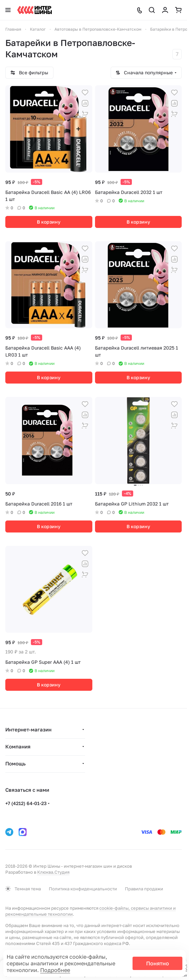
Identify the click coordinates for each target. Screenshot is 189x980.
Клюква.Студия (53, 872)
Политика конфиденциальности (83, 889)
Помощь (15, 763)
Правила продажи (144, 889)
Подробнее (55, 970)
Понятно (158, 963)
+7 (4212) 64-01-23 (26, 803)
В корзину (49, 222)
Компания (18, 746)
